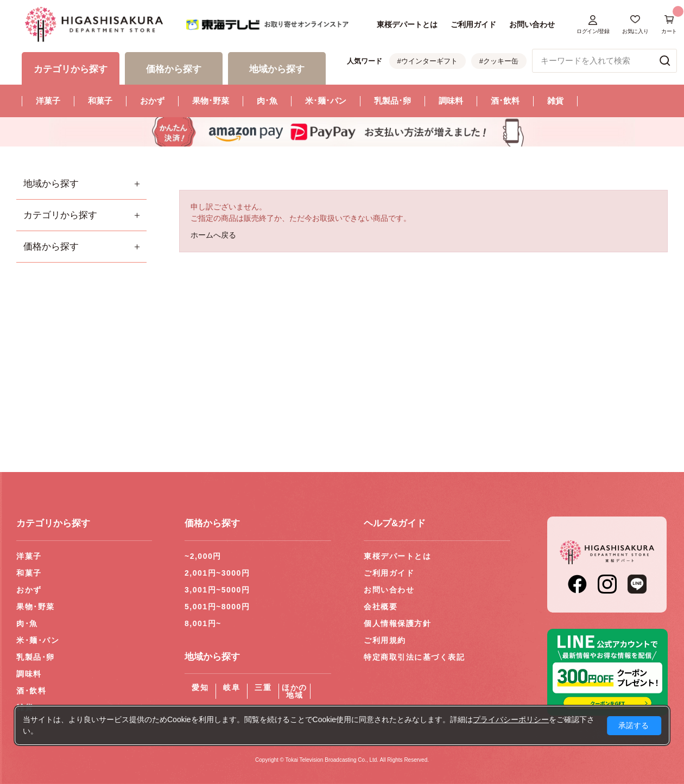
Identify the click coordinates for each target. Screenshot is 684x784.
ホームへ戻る (213, 235)
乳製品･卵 (392, 101)
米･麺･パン (326, 101)
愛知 (200, 687)
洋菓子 (48, 101)
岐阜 (232, 687)
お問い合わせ (532, 24)
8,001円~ (203, 623)
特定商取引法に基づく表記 (414, 657)
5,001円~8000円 (217, 607)
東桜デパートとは (407, 24)
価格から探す (51, 247)
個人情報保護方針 (397, 623)
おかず (152, 101)
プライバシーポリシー (511, 719)
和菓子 (100, 101)
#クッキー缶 (499, 61)
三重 (263, 687)
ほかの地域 (294, 691)
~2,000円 (203, 556)
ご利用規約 (385, 640)
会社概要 (381, 607)
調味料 (451, 101)
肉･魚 (267, 101)
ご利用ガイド (473, 24)
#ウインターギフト (427, 61)
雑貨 (555, 101)
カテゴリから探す (60, 215)
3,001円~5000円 (217, 590)
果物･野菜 (211, 101)
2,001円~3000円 (217, 573)
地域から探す (51, 184)
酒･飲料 (505, 101)
